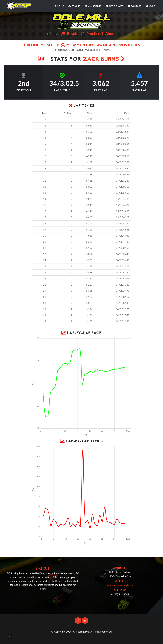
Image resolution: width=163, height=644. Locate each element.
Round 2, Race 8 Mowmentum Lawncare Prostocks (81, 45)
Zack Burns (104, 59)
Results (70, 34)
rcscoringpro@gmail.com (120, 585)
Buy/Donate (115, 6)
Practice (91, 34)
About (109, 34)
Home (59, 6)
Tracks (74, 6)
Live (53, 34)
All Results (93, 6)
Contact (135, 6)
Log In (151, 6)
